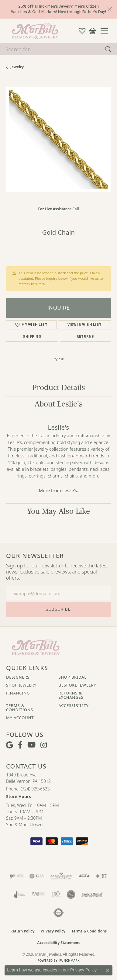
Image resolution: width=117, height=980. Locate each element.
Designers (18, 677)
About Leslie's (59, 404)
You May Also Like (58, 511)
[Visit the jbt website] (102, 876)
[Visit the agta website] (84, 876)
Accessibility (74, 705)
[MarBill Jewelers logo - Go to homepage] (33, 31)
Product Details (59, 388)
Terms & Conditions (20, 708)
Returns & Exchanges (71, 695)
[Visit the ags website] (61, 876)
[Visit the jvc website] (38, 894)
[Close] (110, 9)
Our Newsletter (35, 556)
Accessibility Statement (58, 943)
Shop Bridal (73, 677)
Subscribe (58, 609)
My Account (20, 718)
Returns (85, 337)
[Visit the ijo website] (17, 876)
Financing (18, 693)
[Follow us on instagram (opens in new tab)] (44, 745)
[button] (82, 31)
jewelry (17, 67)
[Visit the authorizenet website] (58, 913)
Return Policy (22, 931)
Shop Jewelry (21, 685)
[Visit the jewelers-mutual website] (92, 894)
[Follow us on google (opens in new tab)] (10, 745)
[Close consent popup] (108, 970)
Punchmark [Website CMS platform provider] (69, 960)
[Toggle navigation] (107, 31)
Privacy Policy (53, 931)
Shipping (32, 337)
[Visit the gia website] (37, 876)
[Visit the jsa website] (71, 894)
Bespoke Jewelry (77, 685)
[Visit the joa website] (20, 894)
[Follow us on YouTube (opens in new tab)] (31, 745)
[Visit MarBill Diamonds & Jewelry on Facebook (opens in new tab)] (20, 745)
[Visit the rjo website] (56, 894)
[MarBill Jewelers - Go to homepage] (36, 646)
